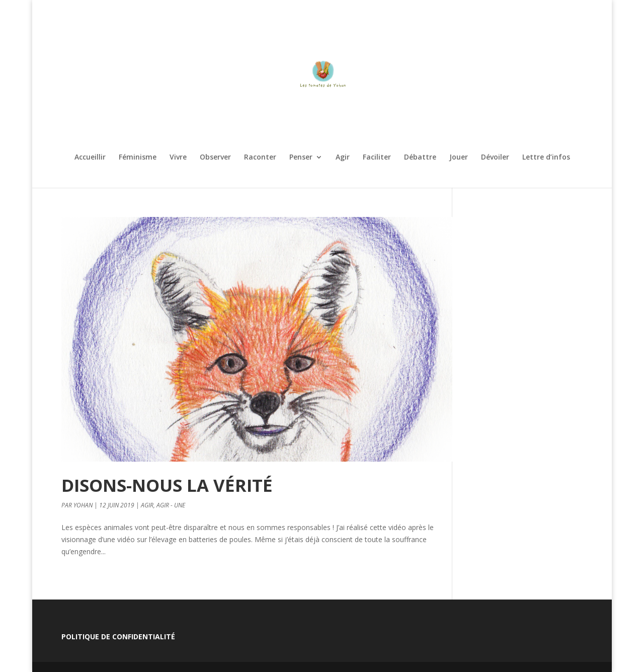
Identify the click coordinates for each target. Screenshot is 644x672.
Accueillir (90, 158)
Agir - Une (171, 505)
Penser (301, 158)
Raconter (260, 158)
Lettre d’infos (546, 158)
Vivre (178, 158)
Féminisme (138, 158)
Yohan (83, 505)
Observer (215, 158)
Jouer (459, 158)
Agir (343, 158)
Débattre (420, 158)
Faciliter (377, 158)
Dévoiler (495, 158)
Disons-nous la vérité (167, 485)
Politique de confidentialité (118, 637)
